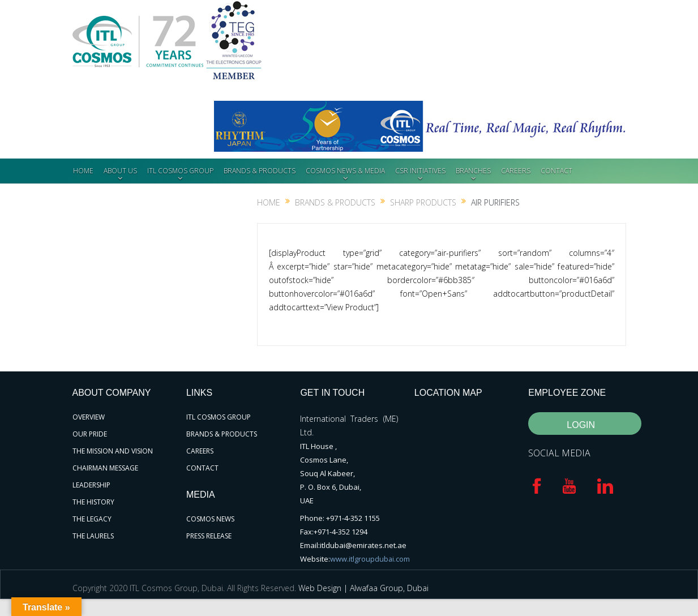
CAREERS (516, 171)
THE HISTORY (93, 502)
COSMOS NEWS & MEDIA (345, 171)
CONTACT (556, 171)
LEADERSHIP (91, 485)
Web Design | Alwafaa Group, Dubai (363, 588)
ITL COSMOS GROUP (180, 171)
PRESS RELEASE (209, 536)
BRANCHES (473, 171)
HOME (83, 171)
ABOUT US (120, 171)
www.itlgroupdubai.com (370, 559)
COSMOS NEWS (210, 519)
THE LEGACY (92, 519)
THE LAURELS (93, 536)
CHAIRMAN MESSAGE (105, 468)
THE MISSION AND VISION (113, 451)
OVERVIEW (89, 417)
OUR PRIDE (90, 434)
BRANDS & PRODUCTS (260, 171)
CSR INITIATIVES (420, 171)
